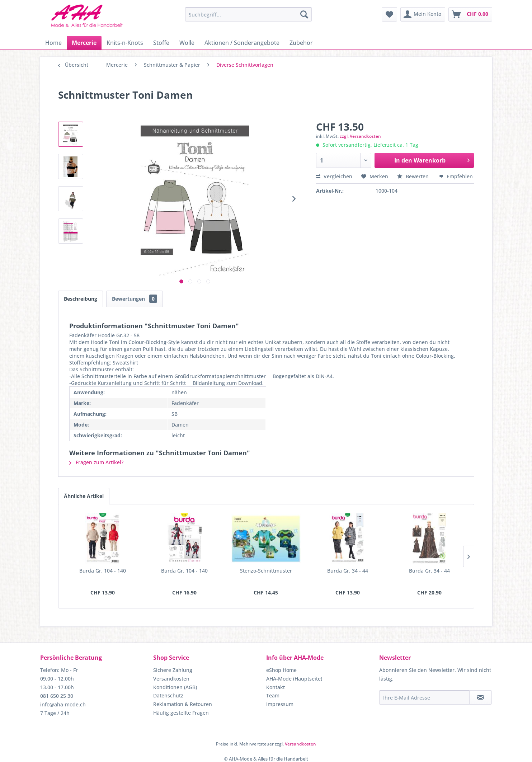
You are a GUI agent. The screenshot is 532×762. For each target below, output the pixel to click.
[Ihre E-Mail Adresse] (424, 697)
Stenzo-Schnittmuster (266, 571)
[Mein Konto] (423, 14)
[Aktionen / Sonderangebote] (242, 43)
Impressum (280, 704)
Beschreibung (81, 299)
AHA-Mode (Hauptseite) (294, 679)
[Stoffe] (161, 43)
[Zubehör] (301, 43)
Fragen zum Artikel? (96, 462)
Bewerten (414, 176)
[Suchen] (304, 14)
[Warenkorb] (470, 14)
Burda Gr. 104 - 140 (103, 571)
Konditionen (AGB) (175, 687)
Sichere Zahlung (173, 670)
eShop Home (281, 670)
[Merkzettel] (389, 14)
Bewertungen (135, 299)
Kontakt (276, 687)
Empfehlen (456, 176)
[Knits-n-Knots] (125, 43)
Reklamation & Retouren (183, 704)
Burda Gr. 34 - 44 (348, 571)
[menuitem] (248, 14)
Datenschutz (168, 695)
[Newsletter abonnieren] (481, 697)
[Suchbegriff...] (248, 14)
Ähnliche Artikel (84, 496)
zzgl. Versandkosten (360, 136)
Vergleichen (334, 176)
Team (273, 695)
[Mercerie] (84, 43)
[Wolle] (187, 43)
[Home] (53, 43)
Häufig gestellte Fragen (181, 713)
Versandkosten (171, 679)
